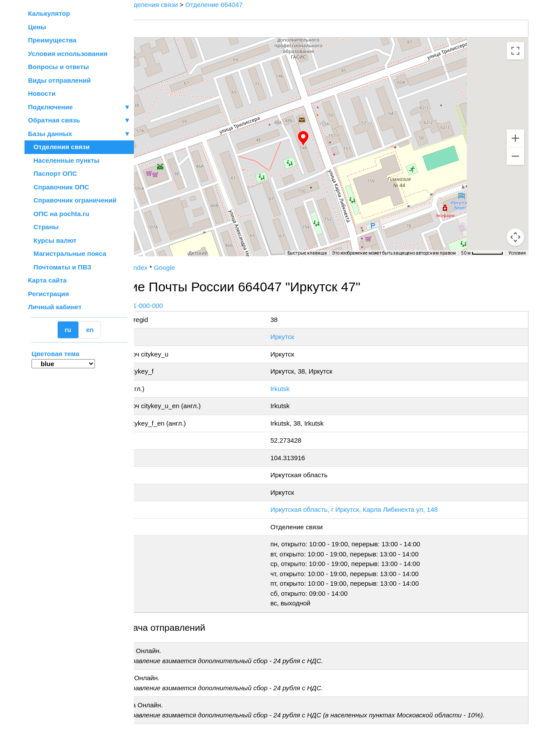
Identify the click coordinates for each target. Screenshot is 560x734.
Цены (37, 27)
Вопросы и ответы (58, 67)
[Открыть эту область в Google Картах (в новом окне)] (157, 251)
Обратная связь (79, 121)
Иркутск (319, 337)
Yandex (199, 267)
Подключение (79, 107)
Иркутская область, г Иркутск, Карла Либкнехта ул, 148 (391, 509)
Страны (43, 227)
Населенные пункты (64, 160)
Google (227, 267)
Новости (42, 93)
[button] (335, 139)
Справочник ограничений (72, 200)
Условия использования (68, 54)
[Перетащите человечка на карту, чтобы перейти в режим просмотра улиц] (515, 237)
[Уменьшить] (515, 156)
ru (68, 330)
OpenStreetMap (178, 259)
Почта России (162, 267)
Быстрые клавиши (307, 253)
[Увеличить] (515, 138)
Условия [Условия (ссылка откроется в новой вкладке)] (517, 253)
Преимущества (52, 40)
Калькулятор (49, 13)
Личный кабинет (55, 307)
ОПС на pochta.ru (59, 214)
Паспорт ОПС (52, 173)
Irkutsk (317, 389)
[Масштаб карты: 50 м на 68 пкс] (482, 253)
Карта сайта (47, 280)
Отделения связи (59, 147)
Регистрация (49, 294)
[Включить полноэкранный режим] (515, 51)
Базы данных (50, 134)
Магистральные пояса (67, 253)
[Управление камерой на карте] (515, 206)
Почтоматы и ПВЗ (60, 267)
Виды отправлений (59, 80)
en (90, 330)
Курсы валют (52, 240)
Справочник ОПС (59, 187)
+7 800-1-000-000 (200, 306)
